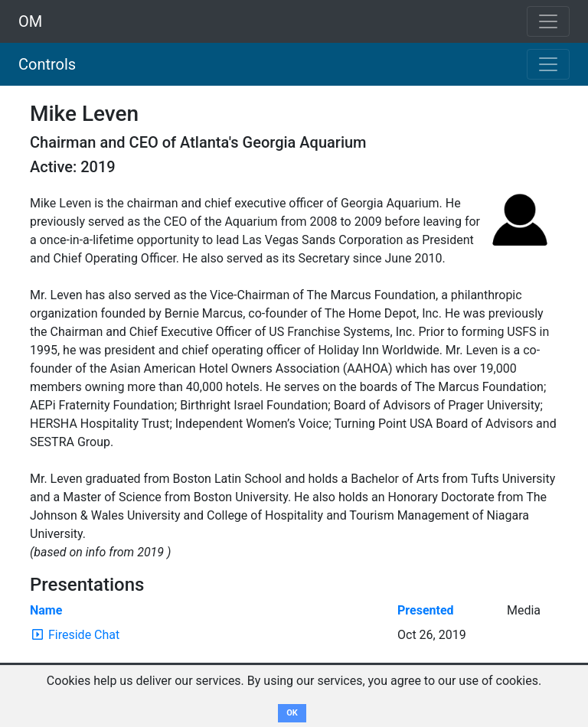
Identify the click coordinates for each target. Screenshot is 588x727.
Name (46, 610)
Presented (426, 610)
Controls (47, 64)
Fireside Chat (84, 635)
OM (30, 21)
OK (292, 713)
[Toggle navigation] (548, 64)
